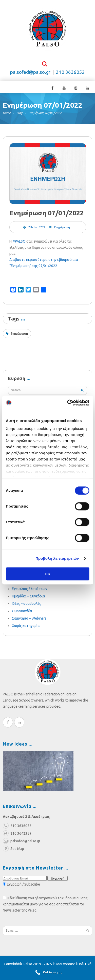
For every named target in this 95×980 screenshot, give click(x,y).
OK (48, 574)
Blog (20, 114)
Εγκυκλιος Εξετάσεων (30, 591)
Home (7, 114)
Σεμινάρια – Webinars (29, 620)
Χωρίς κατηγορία (26, 627)
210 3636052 (70, 74)
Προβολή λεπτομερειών (57, 558)
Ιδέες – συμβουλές (26, 605)
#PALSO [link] (19, 243)
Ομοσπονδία (22, 613)
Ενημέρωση (62, 229)
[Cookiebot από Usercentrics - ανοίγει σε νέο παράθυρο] (68, 403)
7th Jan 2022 (37, 229)
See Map (13, 850)
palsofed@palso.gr (30, 74)
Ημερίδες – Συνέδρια (29, 598)
